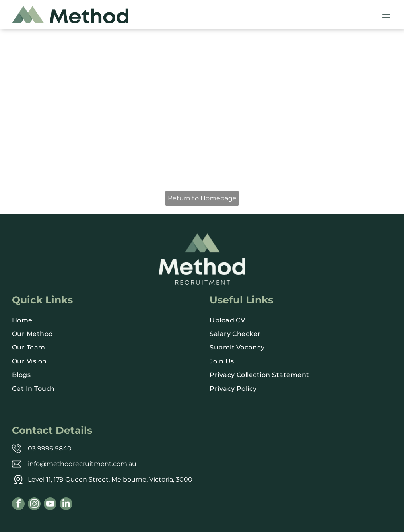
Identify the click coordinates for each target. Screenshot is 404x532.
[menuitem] (103, 320)
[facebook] (18, 505)
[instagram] (34, 505)
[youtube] (50, 505)
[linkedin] (66, 505)
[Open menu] (386, 15)
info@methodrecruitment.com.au (82, 464)
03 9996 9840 (50, 448)
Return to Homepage (202, 198)
